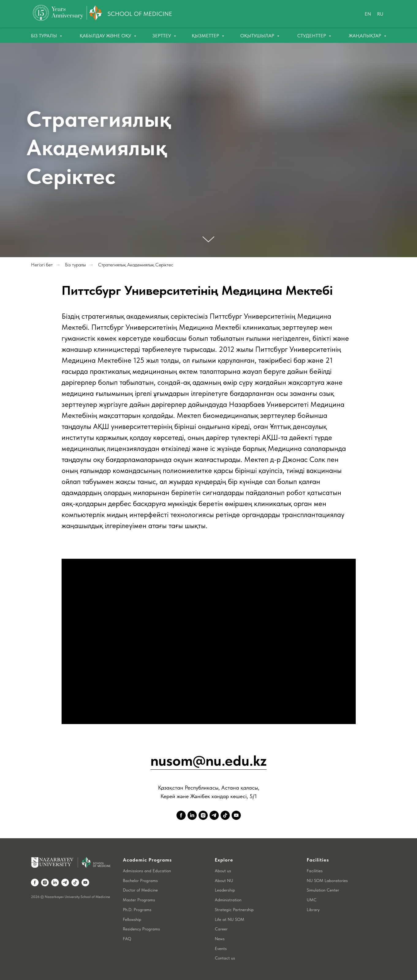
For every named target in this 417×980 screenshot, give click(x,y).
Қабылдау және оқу (106, 36)
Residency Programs (141, 929)
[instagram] (203, 815)
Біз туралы (75, 265)
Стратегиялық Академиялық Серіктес (136, 265)
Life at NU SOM (229, 919)
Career (221, 929)
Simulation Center (323, 890)
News (220, 939)
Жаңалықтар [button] (366, 36)
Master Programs (139, 900)
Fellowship (132, 919)
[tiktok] (225, 815)
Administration (228, 900)
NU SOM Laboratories (327, 880)
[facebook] (181, 815)
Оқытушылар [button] (258, 36)
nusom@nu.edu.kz (208, 760)
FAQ (127, 939)
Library (313, 910)
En (368, 14)
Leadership (225, 890)
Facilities (315, 871)
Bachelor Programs (140, 880)
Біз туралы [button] (45, 36)
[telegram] (214, 815)
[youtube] (236, 815)
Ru (380, 14)
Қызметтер (206, 36)
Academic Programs (147, 860)
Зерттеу (162, 36)
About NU (224, 880)
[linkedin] (192, 815)
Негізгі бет (42, 265)
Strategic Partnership (234, 910)
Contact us (225, 958)
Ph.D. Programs (137, 910)
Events (221, 948)
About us (223, 871)
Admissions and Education (147, 871)
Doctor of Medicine (140, 890)
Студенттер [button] (312, 36)
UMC (312, 900)
